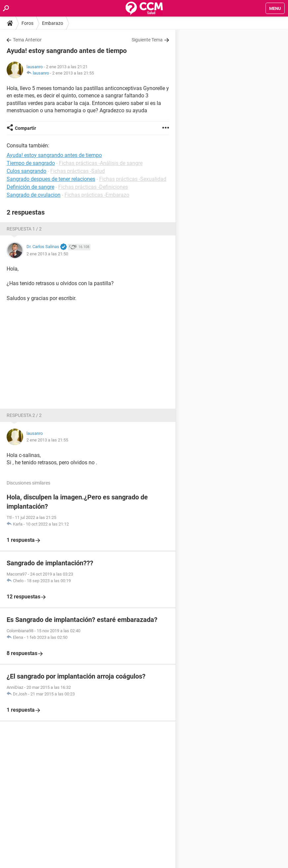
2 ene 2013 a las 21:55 (73, 73)
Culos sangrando (26, 171)
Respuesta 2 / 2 (24, 415)
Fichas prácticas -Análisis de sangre (101, 163)
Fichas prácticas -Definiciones (93, 187)
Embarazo (53, 23)
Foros (27, 23)
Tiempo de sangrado (31, 163)
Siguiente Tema (147, 40)
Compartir (25, 128)
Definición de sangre (30, 187)
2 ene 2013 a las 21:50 (47, 254)
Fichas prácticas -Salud (78, 171)
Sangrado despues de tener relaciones (51, 179)
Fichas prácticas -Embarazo (97, 195)
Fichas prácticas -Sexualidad (133, 179)
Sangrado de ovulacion (34, 195)
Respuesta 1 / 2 (24, 229)
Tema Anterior (27, 40)
